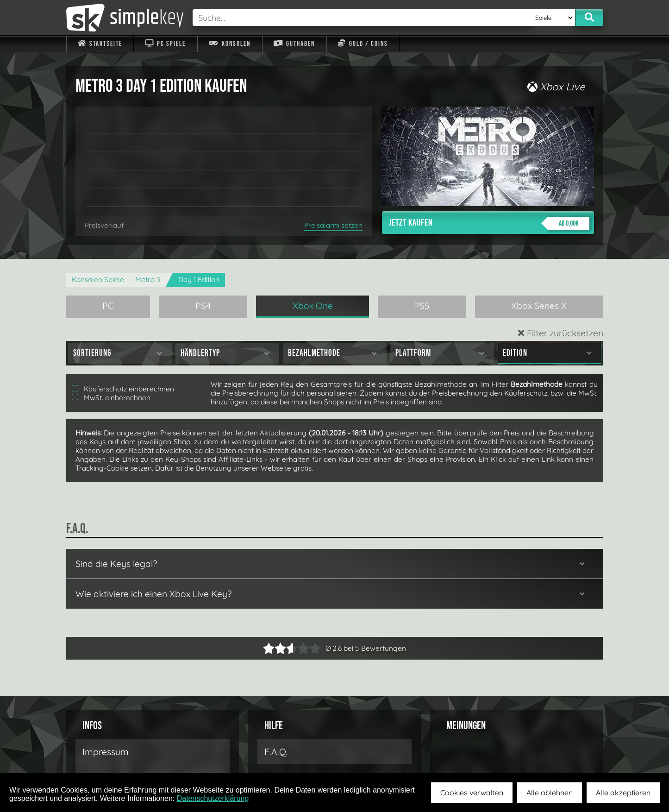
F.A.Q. (276, 752)
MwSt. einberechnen (111, 398)
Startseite (100, 44)
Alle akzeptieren (623, 793)
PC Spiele (166, 44)
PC (108, 306)
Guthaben (294, 44)
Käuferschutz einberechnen (123, 389)
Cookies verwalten (472, 793)
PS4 (203, 306)
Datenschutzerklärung (213, 798)
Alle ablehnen (550, 793)
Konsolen (229, 44)
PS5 (422, 306)
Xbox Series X (539, 306)
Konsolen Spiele (98, 280)
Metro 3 (148, 280)
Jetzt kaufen (489, 223)
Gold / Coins (363, 44)
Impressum (106, 752)
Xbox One (313, 306)
